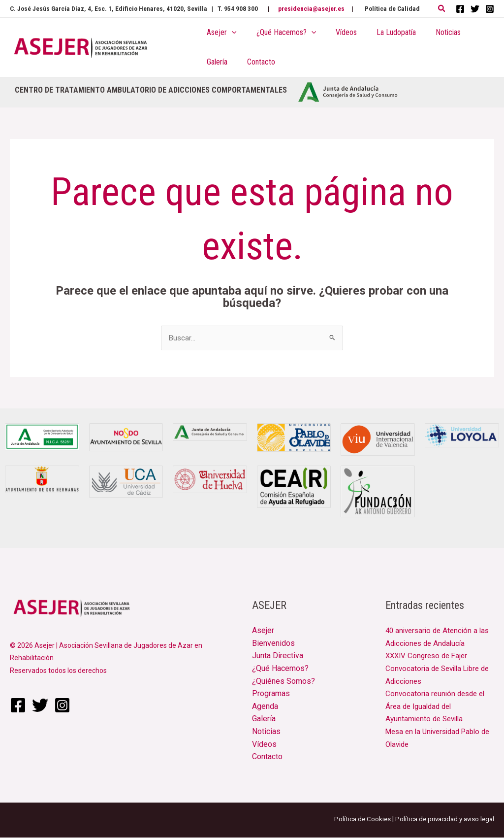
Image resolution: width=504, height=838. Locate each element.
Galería (264, 720)
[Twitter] (475, 9)
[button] (442, 9)
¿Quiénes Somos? (283, 682)
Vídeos (264, 745)
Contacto (267, 757)
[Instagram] (490, 9)
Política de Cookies (356, 819)
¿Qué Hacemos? (280, 669)
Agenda (265, 707)
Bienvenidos (273, 644)
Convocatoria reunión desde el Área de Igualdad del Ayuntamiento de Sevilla (438, 707)
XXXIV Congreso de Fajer (429, 656)
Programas (271, 694)
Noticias (266, 732)
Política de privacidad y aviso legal (442, 819)
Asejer (263, 631)
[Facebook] (460, 9)
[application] (230, 33)
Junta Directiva (278, 656)
